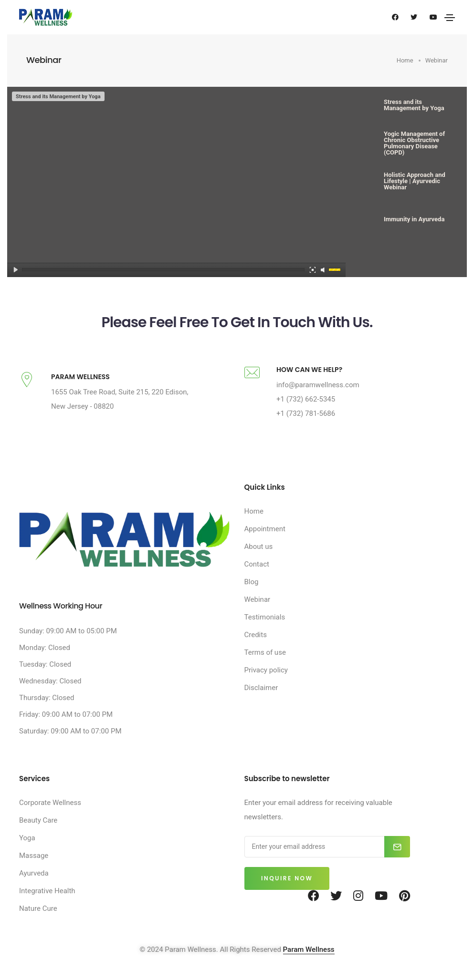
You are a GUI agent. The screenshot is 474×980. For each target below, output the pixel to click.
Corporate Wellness (50, 816)
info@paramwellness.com (318, 398)
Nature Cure (38, 922)
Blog (252, 595)
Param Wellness (309, 963)
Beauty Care (38, 834)
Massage (34, 869)
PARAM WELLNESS (80, 390)
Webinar (258, 613)
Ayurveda (34, 887)
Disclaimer (261, 701)
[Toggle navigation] (450, 18)
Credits (256, 648)
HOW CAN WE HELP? (309, 383)
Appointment (265, 542)
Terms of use (265, 666)
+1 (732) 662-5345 (306, 413)
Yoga (27, 851)
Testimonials (265, 630)
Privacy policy (266, 683)
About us (259, 560)
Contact (257, 578)
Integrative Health (47, 904)
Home (254, 525)
